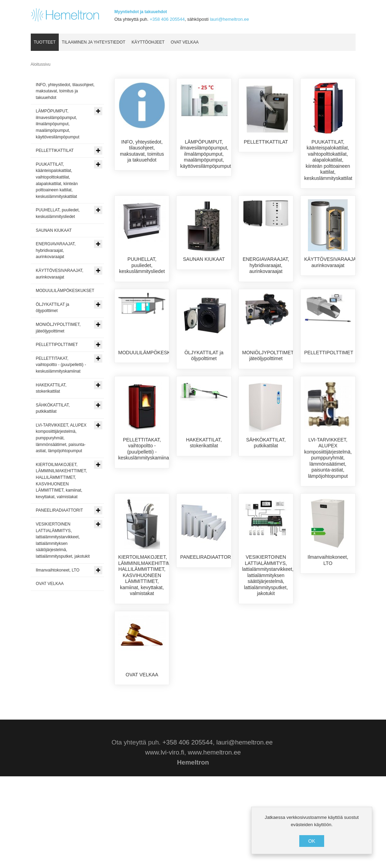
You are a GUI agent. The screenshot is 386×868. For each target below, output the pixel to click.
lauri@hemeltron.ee (229, 19)
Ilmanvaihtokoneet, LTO (328, 615)
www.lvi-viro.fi (165, 844)
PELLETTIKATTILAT (266, 142)
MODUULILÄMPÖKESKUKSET (152, 377)
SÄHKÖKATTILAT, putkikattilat (266, 498)
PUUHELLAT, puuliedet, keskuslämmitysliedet (142, 266)
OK (312, 841)
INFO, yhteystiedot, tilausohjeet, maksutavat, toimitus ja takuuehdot (142, 151)
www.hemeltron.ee (214, 844)
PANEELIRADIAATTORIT (208, 612)
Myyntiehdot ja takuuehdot (141, 12)
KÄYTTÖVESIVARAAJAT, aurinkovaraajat (332, 263)
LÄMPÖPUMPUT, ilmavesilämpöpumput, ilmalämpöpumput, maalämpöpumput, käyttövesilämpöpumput (205, 154)
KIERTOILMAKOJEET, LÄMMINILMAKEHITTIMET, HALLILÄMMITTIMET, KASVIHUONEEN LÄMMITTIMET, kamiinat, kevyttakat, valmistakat (148, 631)
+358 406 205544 (167, 19)
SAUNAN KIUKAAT (204, 259)
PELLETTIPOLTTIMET (329, 377)
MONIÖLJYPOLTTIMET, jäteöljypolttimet (268, 380)
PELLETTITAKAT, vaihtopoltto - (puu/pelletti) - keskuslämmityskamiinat (144, 504)
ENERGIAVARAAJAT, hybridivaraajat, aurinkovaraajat (266, 266)
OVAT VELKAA (142, 730)
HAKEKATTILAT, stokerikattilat (204, 498)
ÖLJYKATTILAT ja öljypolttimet (204, 380)
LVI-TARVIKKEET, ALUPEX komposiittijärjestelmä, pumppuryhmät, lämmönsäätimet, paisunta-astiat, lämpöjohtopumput (328, 513)
